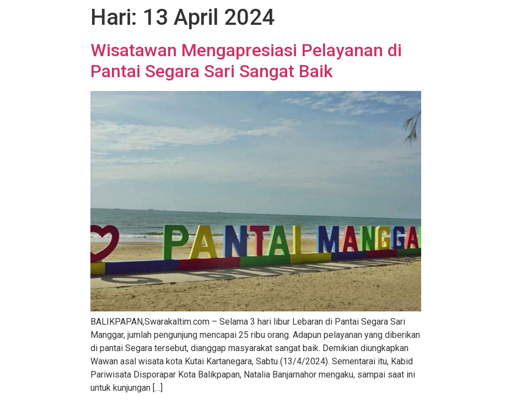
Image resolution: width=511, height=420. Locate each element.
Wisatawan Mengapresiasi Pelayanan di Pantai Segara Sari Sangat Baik (246, 61)
